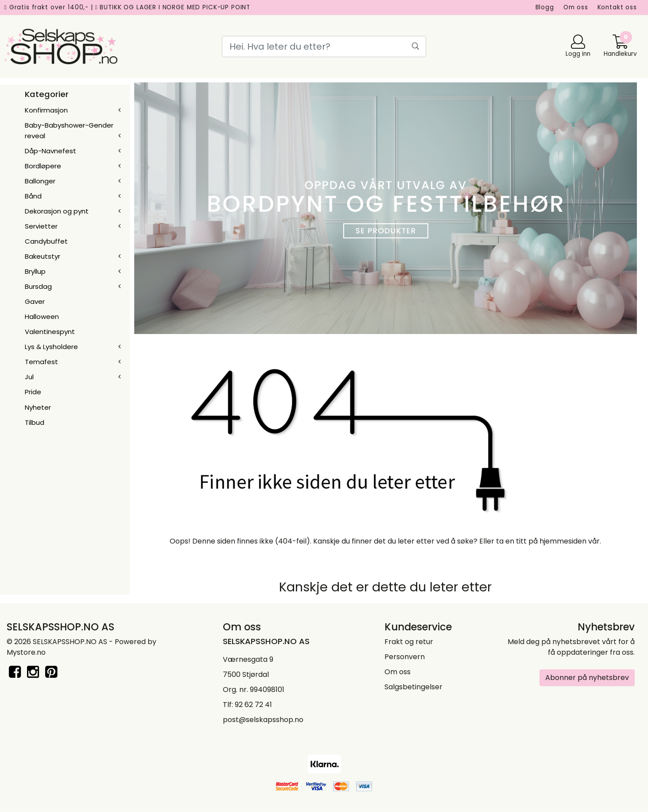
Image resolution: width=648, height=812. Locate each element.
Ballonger (40, 181)
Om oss (576, 7)
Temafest (41, 362)
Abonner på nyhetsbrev (587, 678)
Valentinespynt (50, 332)
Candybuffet (46, 241)
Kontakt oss (617, 7)
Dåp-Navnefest (50, 151)
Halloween (42, 317)
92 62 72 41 (253, 705)
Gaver (35, 301)
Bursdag (38, 286)
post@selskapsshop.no (263, 720)
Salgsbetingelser (413, 687)
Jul (29, 377)
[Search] (324, 47)
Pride (33, 392)
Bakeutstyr (43, 256)
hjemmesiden (563, 541)
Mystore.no (26, 652)
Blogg (545, 7)
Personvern (405, 657)
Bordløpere (43, 166)
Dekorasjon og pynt (57, 211)
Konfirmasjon (46, 110)
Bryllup (35, 271)
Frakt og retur (409, 642)
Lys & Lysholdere (51, 347)
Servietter (41, 226)
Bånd (33, 196)
